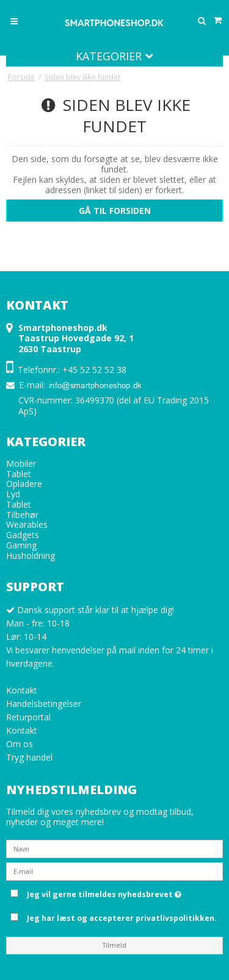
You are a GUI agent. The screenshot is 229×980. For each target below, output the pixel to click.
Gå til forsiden (115, 211)
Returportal (28, 717)
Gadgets (23, 535)
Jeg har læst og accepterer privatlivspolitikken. (122, 918)
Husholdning (31, 556)
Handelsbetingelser (44, 704)
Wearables (27, 524)
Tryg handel (29, 757)
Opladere (24, 484)
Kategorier (114, 56)
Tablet (19, 474)
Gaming (21, 545)
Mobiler (21, 463)
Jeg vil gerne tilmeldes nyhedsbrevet (123, 892)
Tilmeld (114, 945)
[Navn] (114, 848)
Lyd (13, 494)
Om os (20, 744)
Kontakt (22, 690)
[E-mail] (114, 871)
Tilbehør (22, 515)
